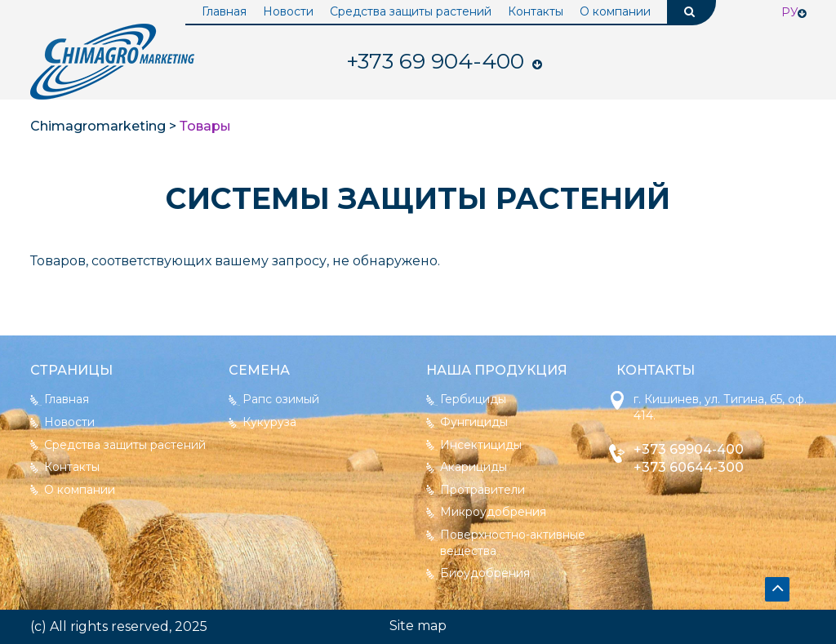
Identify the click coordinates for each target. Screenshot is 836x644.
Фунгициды (474, 422)
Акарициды (474, 467)
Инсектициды (481, 445)
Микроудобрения (493, 512)
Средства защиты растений (411, 11)
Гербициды (473, 399)
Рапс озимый (281, 399)
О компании (615, 11)
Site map (418, 626)
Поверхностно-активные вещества (513, 543)
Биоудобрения (485, 573)
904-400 (435, 61)
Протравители (482, 490)
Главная (224, 11)
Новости (288, 11)
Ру (790, 12)
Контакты (536, 11)
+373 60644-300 (689, 467)
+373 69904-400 (689, 449)
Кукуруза (269, 422)
